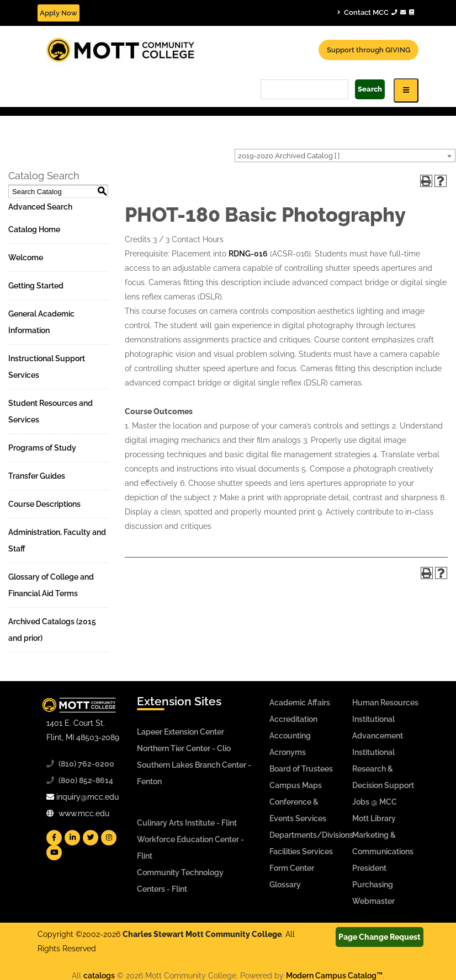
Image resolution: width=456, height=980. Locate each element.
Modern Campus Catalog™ (334, 976)
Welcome (26, 258)
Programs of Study (42, 448)
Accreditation (293, 719)
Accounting (290, 736)
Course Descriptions (44, 504)
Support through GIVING (368, 50)
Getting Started (36, 286)
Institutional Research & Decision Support (383, 769)
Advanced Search (40, 207)
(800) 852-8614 (86, 780)
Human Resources (385, 703)
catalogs (99, 976)
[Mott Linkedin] (72, 838)
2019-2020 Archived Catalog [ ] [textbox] (289, 156)
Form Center (292, 868)
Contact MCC (376, 12)
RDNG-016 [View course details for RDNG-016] (248, 254)
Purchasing (373, 885)
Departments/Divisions (311, 835)
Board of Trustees (301, 769)
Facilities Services (301, 852)
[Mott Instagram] (109, 838)
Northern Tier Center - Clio (184, 748)
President (369, 868)
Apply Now (59, 13)
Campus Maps (296, 785)
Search (370, 89)
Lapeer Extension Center (181, 732)
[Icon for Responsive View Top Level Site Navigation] (406, 90)
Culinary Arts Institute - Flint (187, 823)
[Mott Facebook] (54, 838)
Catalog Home (34, 229)
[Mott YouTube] (54, 853)
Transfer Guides (37, 476)
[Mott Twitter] (91, 838)
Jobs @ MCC (375, 802)
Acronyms (288, 752)
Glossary (285, 885)
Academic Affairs (300, 703)
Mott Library (374, 818)
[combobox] (345, 156)
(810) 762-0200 (86, 764)
